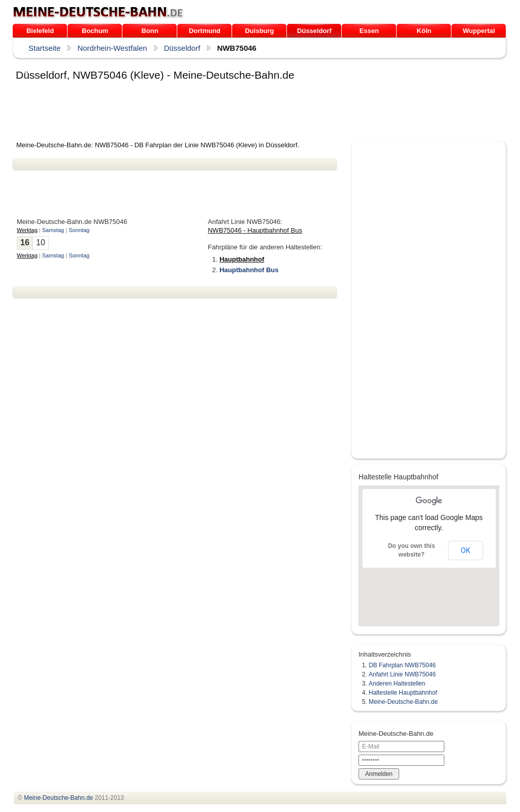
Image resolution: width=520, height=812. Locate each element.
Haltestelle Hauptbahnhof (403, 693)
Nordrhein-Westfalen (112, 48)
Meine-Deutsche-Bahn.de (403, 702)
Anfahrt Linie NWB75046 (402, 674)
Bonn (150, 31)
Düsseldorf (314, 31)
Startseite (44, 48)
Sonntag (79, 230)
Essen (369, 31)
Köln (424, 31)
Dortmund (205, 31)
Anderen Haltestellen (397, 684)
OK (466, 550)
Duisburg (259, 31)
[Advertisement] (197, 113)
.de (98, 12)
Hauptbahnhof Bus (249, 270)
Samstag (53, 230)
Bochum (95, 31)
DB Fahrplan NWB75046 (402, 665)
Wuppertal (479, 31)
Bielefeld (40, 31)
